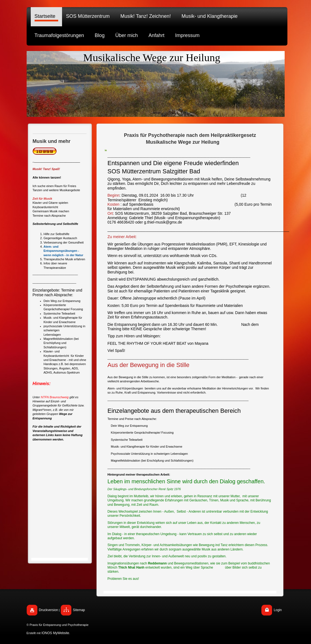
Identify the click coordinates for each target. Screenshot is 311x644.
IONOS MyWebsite (55, 633)
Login (278, 610)
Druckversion (49, 610)
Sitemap (79, 610)
